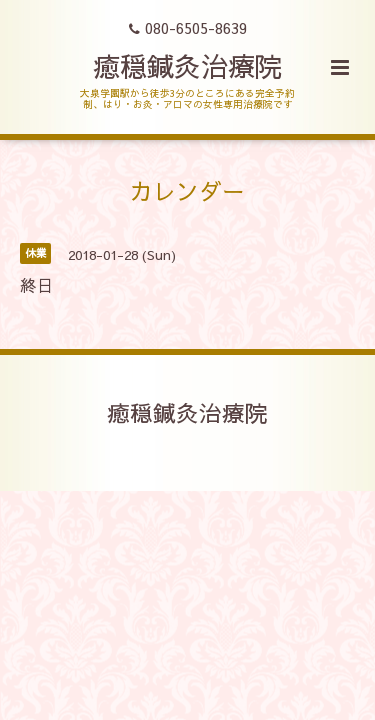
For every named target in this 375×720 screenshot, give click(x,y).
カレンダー (187, 190)
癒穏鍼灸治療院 (187, 65)
